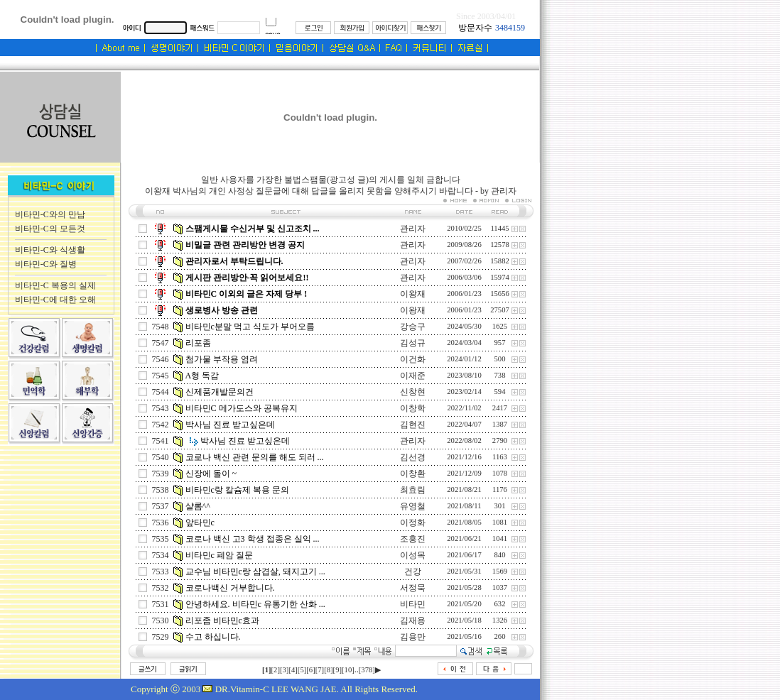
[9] (337, 670)
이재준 (413, 376)
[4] (293, 670)
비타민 (413, 604)
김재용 (413, 620)
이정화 (413, 523)
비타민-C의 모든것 (50, 229)
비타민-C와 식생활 (50, 250)
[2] (276, 670)
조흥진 (413, 539)
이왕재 (413, 294)
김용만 (413, 637)
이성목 (413, 555)
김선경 (413, 457)
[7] (320, 670)
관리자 (413, 229)
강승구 (413, 327)
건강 (413, 572)
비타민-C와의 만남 (50, 214)
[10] (348, 670)
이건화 (413, 359)
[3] (284, 670)
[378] (367, 670)
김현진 (413, 425)
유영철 (413, 506)
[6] (310, 670)
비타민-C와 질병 (46, 264)
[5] (302, 670)
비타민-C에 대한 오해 (55, 300)
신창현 (413, 392)
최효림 (413, 490)
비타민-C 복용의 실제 (55, 285)
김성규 (413, 343)
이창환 (413, 474)
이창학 (413, 408)
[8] (328, 670)
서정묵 (413, 588)
